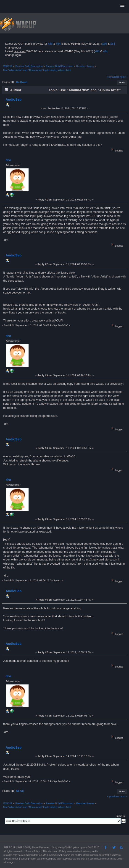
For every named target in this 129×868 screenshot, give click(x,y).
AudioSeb (13, 99)
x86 (50, 44)
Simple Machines (40, 847)
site (50, 851)
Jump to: (121, 816)
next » (123, 77)
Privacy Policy (33, 851)
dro (8, 160)
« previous (113, 77)
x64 (58, 44)
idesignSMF (64, 847)
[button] (122, 5)
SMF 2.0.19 (9, 847)
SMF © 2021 (24, 847)
